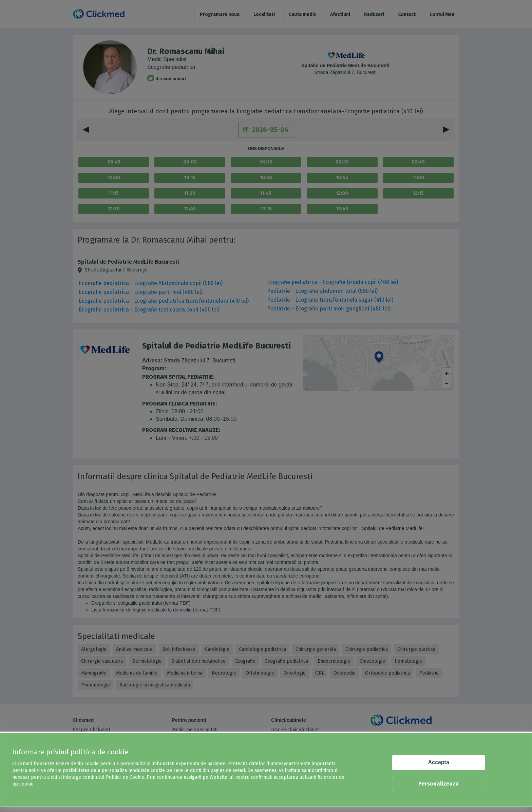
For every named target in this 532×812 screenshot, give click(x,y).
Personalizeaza (439, 784)
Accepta (439, 762)
